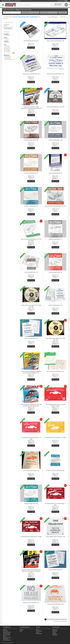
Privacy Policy (6, 639)
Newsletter (54, 634)
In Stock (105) (7, 35)
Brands (37, 630)
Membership (55, 635)
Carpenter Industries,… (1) (9, 59)
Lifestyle (15, 17)
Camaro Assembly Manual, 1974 (55, 570)
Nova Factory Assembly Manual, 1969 (31, 471)
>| (66, 619)
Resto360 (5, 630)
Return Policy (6, 631)
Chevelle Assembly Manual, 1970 (31, 173)
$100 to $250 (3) (7, 51)
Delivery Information (7, 637)
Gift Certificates (39, 631)
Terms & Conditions (7, 640)
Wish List (54, 632)
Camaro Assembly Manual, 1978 (55, 305)
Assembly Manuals (34, 17)
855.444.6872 (5, 1)
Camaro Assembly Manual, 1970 (55, 173)
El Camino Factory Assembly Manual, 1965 (55, 471)
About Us (5, 636)
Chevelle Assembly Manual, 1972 (55, 272)
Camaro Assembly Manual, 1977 (31, 338)
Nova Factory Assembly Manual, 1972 (31, 603)
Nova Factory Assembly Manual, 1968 (55, 604)
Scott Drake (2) (7, 58)
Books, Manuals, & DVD (23, 17)
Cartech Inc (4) (7, 56)
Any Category (6, 25)
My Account (55, 630)
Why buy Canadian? (7, 635)
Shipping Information (7, 632)
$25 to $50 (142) (7, 49)
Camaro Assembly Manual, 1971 (31, 272)
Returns (21, 631)
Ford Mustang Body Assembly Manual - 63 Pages (31, 537)
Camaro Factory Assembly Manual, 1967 (31, 74)
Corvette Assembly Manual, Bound (31, 41)
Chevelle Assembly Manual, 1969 (55, 140)
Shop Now (63, 13)
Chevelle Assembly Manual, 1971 (55, 239)
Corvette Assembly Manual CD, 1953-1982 (55, 107)
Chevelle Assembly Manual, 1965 (31, 504)
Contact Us (11, 1)
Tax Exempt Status (7, 634)
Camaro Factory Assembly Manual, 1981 (55, 74)
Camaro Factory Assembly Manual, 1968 (55, 41)
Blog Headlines (39, 634)
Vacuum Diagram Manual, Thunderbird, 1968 (55, 537)
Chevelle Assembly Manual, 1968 (31, 140)
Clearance (6, 39)
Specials (38, 632)
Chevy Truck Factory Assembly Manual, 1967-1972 (55, 206)
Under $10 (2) (6, 46)
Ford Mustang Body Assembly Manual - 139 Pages (55, 437)
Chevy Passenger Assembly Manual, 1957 (55, 371)
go (14, 53)
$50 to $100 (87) (7, 50)
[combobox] (12, 13)
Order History (55, 631)
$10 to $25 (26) (7, 47)
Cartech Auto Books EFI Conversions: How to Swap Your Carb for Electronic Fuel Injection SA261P (31, 571)
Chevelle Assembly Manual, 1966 (31, 206)
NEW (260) (6, 42)
